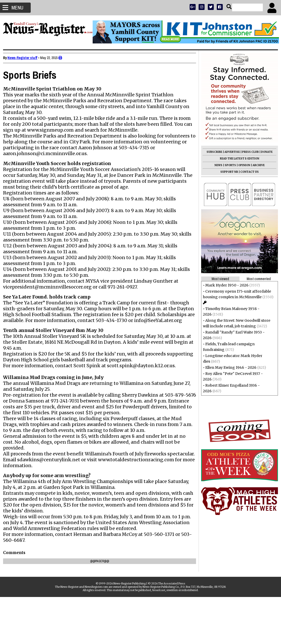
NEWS (216, 165)
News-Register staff (24, 58)
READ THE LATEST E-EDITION (237, 159)
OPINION (242, 165)
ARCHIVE (257, 165)
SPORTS (228, 165)
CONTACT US (247, 172)
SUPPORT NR (227, 172)
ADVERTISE (230, 152)
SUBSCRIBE (212, 152)
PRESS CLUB (248, 152)
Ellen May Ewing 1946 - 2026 (229, 367)
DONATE (265, 152)
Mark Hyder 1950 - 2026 (225, 285)
